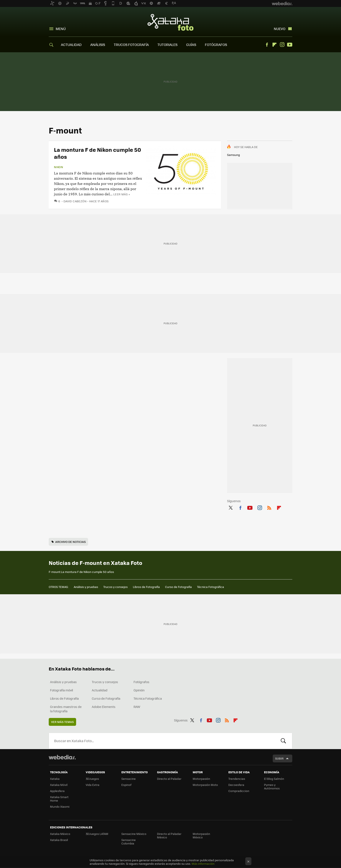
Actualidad (100, 690)
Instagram (282, 45)
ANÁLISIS (98, 45)
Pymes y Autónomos (272, 786)
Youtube (290, 45)
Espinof (126, 785)
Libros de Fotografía (146, 587)
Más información (203, 864)
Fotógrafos (141, 682)
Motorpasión (201, 779)
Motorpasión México (201, 835)
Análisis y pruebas (86, 587)
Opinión (139, 690)
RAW (137, 707)
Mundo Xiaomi (60, 806)
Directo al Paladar (169, 779)
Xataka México (60, 834)
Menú (61, 29)
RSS (269, 507)
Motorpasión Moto (205, 785)
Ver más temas (62, 722)
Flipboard (274, 45)
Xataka (55, 779)
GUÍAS (191, 45)
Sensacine (129, 779)
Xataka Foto (170, 22)
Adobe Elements (104, 707)
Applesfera (57, 791)
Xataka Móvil (59, 785)
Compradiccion (239, 791)
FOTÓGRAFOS (216, 45)
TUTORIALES (167, 45)
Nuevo (280, 29)
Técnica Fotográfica (211, 587)
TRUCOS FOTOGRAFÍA (131, 45)
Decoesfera (236, 785)
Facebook (267, 45)
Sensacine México (134, 834)
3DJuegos (92, 779)
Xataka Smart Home (59, 799)
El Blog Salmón (274, 779)
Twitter (231, 507)
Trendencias (237, 779)
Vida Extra (93, 785)
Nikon (59, 167)
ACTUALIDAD (71, 45)
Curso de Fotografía (178, 587)
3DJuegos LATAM (97, 834)
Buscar (283, 741)
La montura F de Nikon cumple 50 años (97, 153)
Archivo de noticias (70, 542)
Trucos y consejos (115, 587)
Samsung (233, 155)
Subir (279, 758)
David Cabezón (75, 201)
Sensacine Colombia (129, 842)
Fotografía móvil (62, 690)
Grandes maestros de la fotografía (66, 709)
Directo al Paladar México (169, 835)
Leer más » (122, 194)
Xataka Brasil (59, 840)
